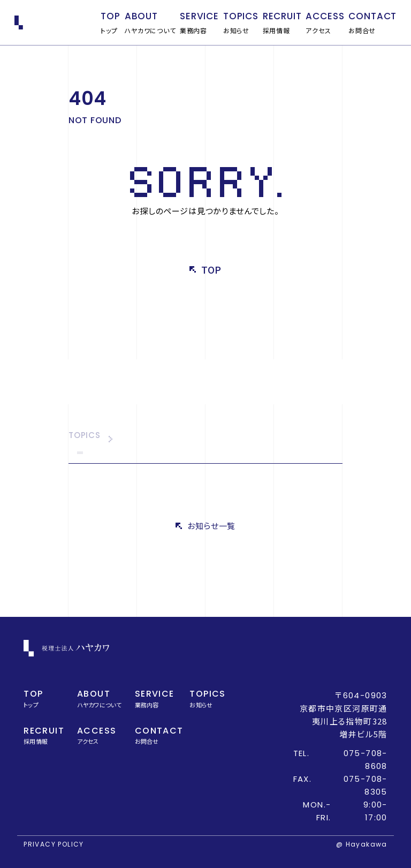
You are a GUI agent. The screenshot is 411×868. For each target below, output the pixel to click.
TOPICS (85, 436)
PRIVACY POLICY (54, 844)
